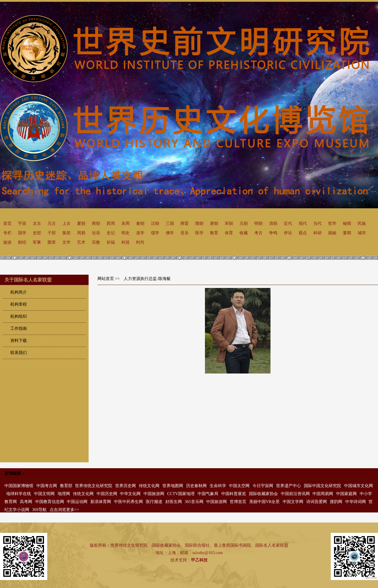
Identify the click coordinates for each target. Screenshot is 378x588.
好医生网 (174, 502)
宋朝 (229, 223)
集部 (66, 233)
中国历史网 (107, 494)
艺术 (81, 242)
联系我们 (19, 353)
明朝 (258, 223)
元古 (52, 223)
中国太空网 (239, 486)
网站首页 (106, 279)
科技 (126, 242)
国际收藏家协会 (263, 494)
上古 (66, 223)
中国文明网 (44, 494)
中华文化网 (130, 494)
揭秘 (332, 233)
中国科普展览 (234, 494)
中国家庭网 (346, 494)
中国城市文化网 (359, 486)
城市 (362, 233)
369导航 (39, 510)
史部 (37, 233)
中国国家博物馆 (19, 486)
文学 (66, 242)
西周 (111, 223)
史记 (111, 233)
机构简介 (19, 292)
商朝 (96, 223)
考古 (258, 233)
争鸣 (273, 233)
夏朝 (81, 223)
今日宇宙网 (263, 486)
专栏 (7, 233)
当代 (317, 223)
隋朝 (199, 223)
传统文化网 (149, 486)
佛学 (170, 233)
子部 (52, 233)
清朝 (273, 223)
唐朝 (214, 223)
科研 (317, 233)
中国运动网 (77, 502)
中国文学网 (293, 502)
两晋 (185, 223)
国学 (22, 233)
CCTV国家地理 (181, 494)
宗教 (96, 242)
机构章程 (19, 304)
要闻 (347, 233)
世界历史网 (126, 486)
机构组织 (19, 316)
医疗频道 (154, 502)
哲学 (332, 223)
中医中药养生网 (128, 502)
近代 (288, 223)
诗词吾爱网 (317, 502)
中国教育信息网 (50, 502)
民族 (362, 223)
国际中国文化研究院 (322, 486)
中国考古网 (47, 486)
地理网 (64, 494)
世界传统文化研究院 (94, 486)
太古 (37, 223)
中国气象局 (208, 494)
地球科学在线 (19, 494)
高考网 (26, 502)
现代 (303, 223)
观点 (303, 233)
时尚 (140, 242)
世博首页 (238, 502)
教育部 (66, 486)
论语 (96, 233)
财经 (22, 242)
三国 (170, 223)
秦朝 (140, 223)
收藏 (244, 233)
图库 (52, 242)
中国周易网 (323, 494)
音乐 (185, 233)
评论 (288, 233)
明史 (126, 233)
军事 (37, 242)
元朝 (244, 223)
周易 (81, 233)
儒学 (155, 233)
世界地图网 (173, 486)
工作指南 (19, 329)
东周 (126, 223)
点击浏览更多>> (64, 510)
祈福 (111, 242)
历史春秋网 (196, 486)
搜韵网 (336, 502)
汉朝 (155, 223)
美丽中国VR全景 (264, 502)
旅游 (7, 242)
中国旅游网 (154, 494)
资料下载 (19, 341)
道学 (140, 233)
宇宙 (22, 223)
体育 (229, 233)
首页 (7, 223)
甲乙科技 (199, 560)
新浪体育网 (101, 502)
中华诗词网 (356, 502)
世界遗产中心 (289, 486)
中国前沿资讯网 (295, 494)
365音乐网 (194, 502)
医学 (199, 233)
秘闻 (347, 223)
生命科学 (218, 486)
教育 (214, 233)
